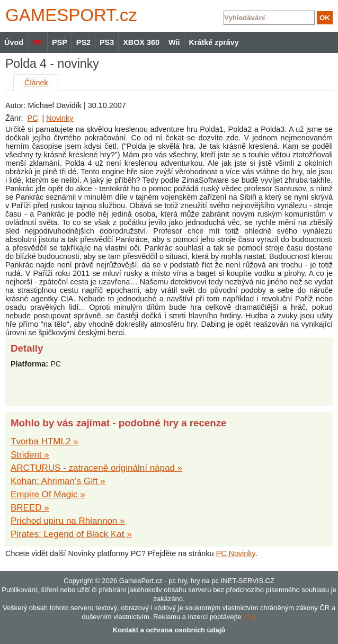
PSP (60, 42)
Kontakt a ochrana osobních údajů (169, 630)
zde (249, 617)
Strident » (30, 455)
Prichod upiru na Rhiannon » (68, 521)
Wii (174, 42)
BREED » (30, 508)
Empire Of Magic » (48, 494)
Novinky (60, 118)
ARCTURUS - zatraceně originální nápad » (96, 468)
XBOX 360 (141, 42)
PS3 (107, 42)
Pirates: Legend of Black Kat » (71, 534)
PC (33, 118)
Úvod (14, 42)
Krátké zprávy (214, 42)
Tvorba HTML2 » (45, 441)
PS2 (83, 42)
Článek (36, 83)
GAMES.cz (69, 15)
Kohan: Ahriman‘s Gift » (58, 481)
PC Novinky (236, 553)
